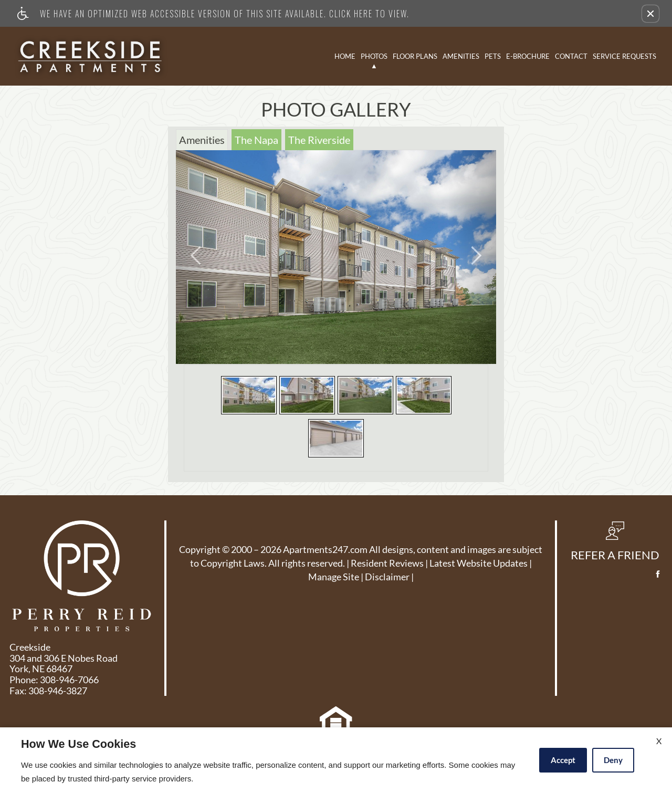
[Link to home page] (90, 56)
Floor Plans (415, 56)
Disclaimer (387, 577)
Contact (571, 56)
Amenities (461, 56)
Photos (374, 56)
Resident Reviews (387, 564)
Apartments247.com (325, 550)
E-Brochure (528, 56)
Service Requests (624, 56)
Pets (493, 56)
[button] (650, 14)
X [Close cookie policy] (659, 741)
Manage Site (334, 577)
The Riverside (319, 140)
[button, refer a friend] (615, 545)
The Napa (256, 140)
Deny (613, 760)
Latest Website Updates (479, 564)
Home (345, 56)
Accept (563, 760)
